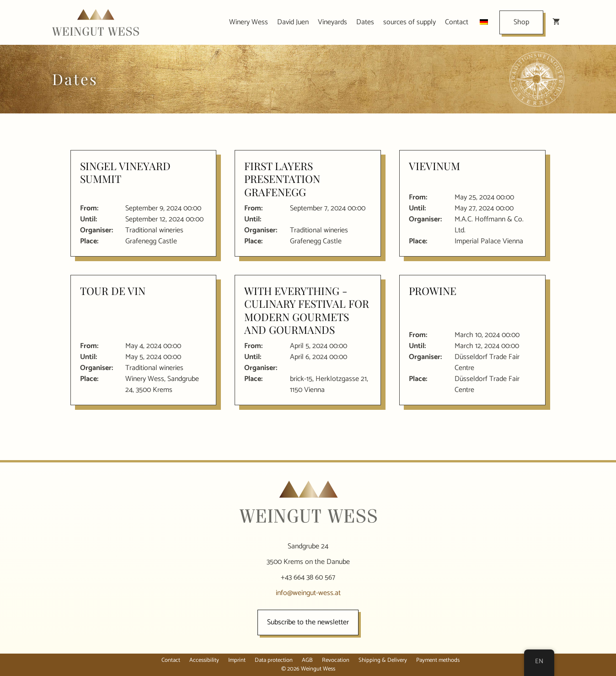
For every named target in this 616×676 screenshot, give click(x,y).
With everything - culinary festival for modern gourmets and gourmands (307, 310)
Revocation (336, 660)
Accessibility (204, 660)
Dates (365, 22)
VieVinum (434, 166)
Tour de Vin (113, 291)
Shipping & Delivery (383, 660)
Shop (521, 22)
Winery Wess (249, 22)
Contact (457, 22)
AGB (307, 660)
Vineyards (332, 22)
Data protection (274, 660)
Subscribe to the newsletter (308, 622)
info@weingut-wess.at (308, 593)
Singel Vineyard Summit (125, 172)
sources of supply (410, 22)
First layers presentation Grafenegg (282, 179)
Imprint (237, 660)
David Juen (293, 22)
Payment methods (438, 660)
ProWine (433, 291)
